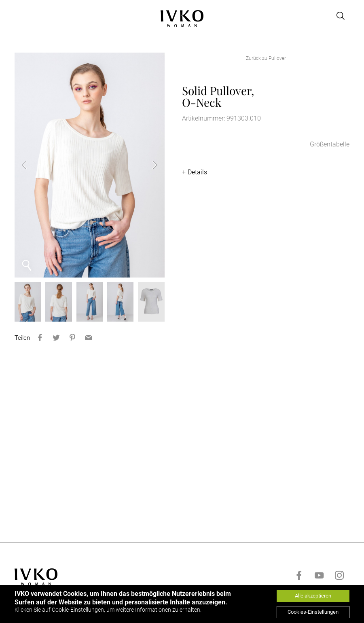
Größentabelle (330, 144)
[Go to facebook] (299, 575)
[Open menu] (19, 16)
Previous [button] (31, 165)
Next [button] (148, 165)
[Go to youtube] (319, 575)
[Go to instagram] (339, 575)
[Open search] (341, 16)
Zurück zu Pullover (266, 58)
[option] (90, 165)
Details (197, 172)
